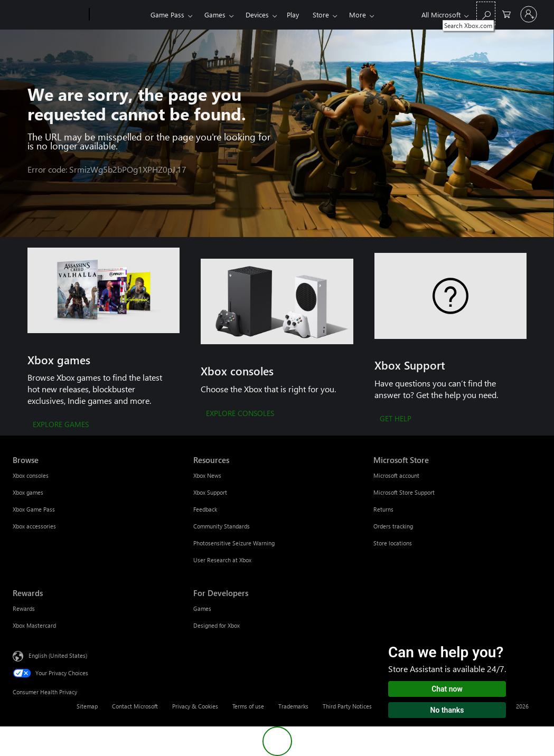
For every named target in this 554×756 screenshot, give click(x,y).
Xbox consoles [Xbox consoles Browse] (31, 475)
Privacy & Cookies (195, 706)
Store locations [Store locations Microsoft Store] (393, 543)
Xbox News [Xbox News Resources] (207, 475)
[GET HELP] (396, 419)
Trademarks (293, 706)
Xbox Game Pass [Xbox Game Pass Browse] (34, 509)
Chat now (447, 689)
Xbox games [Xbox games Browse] (28, 492)
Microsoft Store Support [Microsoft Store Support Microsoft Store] (404, 492)
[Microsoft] (49, 15)
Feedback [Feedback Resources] (205, 509)
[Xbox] (119, 15)
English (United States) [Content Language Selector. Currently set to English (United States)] (58, 655)
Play (293, 15)
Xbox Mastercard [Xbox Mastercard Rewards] (34, 625)
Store (321, 15)
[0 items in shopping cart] (506, 13)
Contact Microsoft (135, 706)
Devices (257, 15)
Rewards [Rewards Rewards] (24, 608)
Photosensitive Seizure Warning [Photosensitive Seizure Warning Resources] (234, 543)
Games (215, 15)
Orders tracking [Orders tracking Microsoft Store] (393, 526)
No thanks (447, 710)
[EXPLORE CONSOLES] (240, 414)
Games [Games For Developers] (202, 608)
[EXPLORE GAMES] (61, 425)
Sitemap (87, 706)
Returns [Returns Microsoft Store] (383, 509)
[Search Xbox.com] (486, 13)
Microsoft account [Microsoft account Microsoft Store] (396, 475)
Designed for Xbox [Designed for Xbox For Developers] (217, 625)
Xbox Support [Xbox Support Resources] (210, 492)
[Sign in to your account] (529, 14)
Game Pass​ (167, 15)
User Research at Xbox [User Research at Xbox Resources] (222, 560)
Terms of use (248, 706)
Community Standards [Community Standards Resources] (222, 526)
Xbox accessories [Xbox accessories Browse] (34, 526)
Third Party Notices (347, 706)
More (358, 15)
